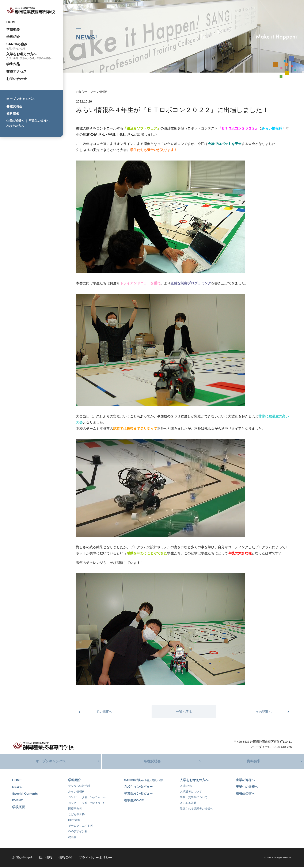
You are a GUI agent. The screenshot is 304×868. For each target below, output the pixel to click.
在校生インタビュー (138, 788)
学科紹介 (13, 37)
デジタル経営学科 (79, 787)
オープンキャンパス (21, 99)
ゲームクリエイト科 (81, 827)
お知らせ (81, 92)
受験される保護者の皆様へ (196, 810)
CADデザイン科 (78, 832)
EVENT (18, 801)
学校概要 (13, 29)
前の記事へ (104, 712)
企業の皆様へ (15, 121)
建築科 (72, 838)
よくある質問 (188, 804)
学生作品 (13, 64)
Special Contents (25, 794)
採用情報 (46, 859)
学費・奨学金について (194, 798)
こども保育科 (76, 815)
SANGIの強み (17, 44)
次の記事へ (264, 712)
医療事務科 (75, 810)
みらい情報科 (99, 92)
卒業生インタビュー (138, 794)
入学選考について (191, 793)
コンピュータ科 (88, 798)
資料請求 (13, 114)
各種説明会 (14, 106)
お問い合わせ (16, 79)
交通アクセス (16, 71)
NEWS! (18, 788)
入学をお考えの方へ (22, 54)
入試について (188, 787)
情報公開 (65, 859)
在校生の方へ (15, 126)
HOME (12, 22)
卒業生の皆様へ (39, 121)
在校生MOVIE (134, 801)
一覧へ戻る (184, 712)
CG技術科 (74, 821)
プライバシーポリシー (95, 859)
